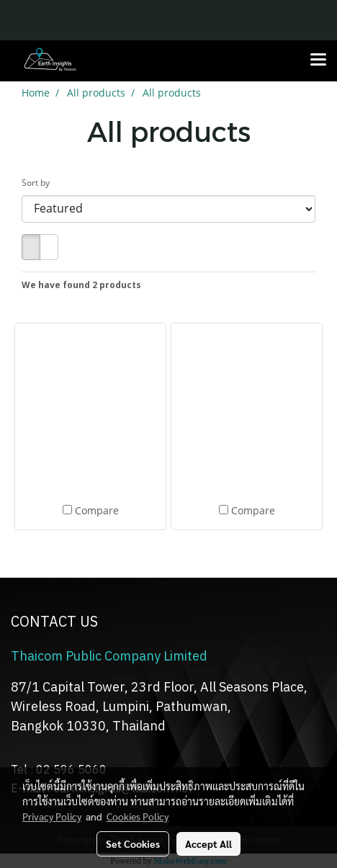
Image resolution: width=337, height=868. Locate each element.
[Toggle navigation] (318, 61)
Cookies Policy (138, 816)
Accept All (208, 844)
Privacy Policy (52, 816)
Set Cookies (133, 844)
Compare (97, 510)
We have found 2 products (81, 285)
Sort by (39, 183)
